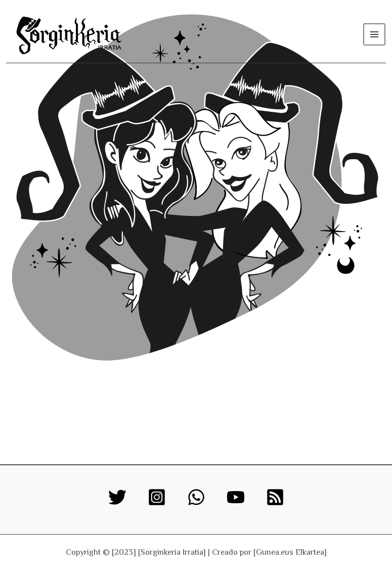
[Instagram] (157, 497)
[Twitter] (117, 497)
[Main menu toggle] (374, 34)
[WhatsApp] (196, 497)
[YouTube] (236, 497)
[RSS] (275, 497)
